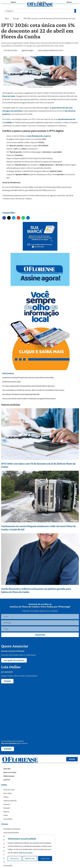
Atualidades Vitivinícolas (12, 829)
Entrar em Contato (10, 772)
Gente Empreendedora (11, 833)
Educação (7, 808)
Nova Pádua (8, 793)
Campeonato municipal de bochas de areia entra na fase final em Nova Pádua (28, 378)
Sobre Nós (7, 769)
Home (7, 19)
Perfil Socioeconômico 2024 (11, 382)
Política (6, 797)
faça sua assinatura (9, 743)
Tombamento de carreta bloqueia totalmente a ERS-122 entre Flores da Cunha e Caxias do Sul (38, 528)
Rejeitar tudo (30, 858)
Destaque (16, 19)
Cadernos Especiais (10, 801)
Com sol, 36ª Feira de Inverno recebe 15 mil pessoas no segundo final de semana (29, 399)
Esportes (6, 812)
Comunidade (8, 819)
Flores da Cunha (9, 96)
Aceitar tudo (45, 858)
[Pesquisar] (75, 11)
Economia (7, 804)
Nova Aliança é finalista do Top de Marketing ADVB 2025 (21, 394)
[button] (4, 218)
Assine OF (7, 780)
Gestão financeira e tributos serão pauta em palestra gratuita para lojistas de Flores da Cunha (36, 590)
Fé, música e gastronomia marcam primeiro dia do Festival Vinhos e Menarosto (29, 386)
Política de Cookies (26, 852)
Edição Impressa (9, 776)
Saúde (6, 815)
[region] (30, 849)
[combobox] (39, 11)
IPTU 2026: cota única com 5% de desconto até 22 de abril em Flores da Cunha (38, 465)
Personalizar (15, 858)
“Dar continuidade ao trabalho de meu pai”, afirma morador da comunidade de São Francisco (33, 390)
